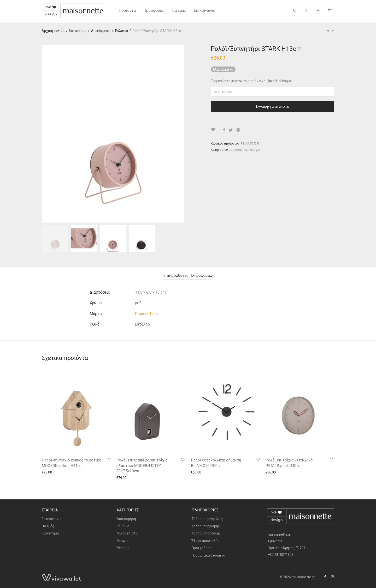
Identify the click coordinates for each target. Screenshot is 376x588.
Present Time (146, 314)
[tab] (188, 276)
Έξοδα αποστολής (206, 541)
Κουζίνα (123, 526)
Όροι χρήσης (202, 548)
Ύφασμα (123, 548)
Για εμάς (179, 11)
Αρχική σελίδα (53, 31)
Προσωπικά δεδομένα (208, 555)
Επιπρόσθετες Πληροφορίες (188, 276)
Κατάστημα (78, 31)
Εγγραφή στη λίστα (273, 106)
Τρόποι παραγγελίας (207, 519)
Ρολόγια (121, 31)
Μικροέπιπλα (127, 533)
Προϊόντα (127, 11)
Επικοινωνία (205, 11)
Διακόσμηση (101, 31)
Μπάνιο (123, 541)
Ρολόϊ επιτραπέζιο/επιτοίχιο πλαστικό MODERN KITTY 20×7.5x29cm (142, 466)
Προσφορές (154, 11)
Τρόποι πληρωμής (206, 526)
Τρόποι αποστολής (206, 533)
